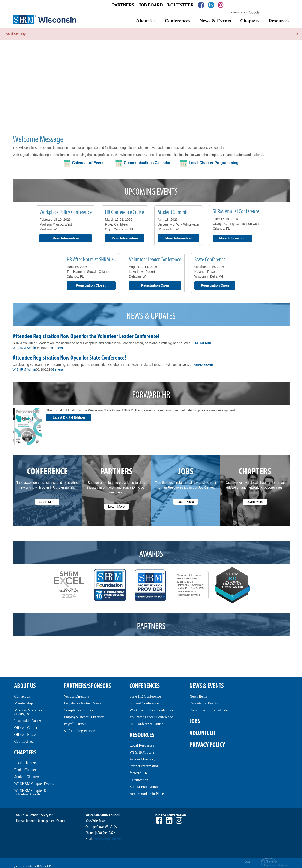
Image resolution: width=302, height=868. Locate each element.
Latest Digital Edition (69, 417)
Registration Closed (91, 285)
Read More (205, 343)
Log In (249, 862)
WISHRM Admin (24, 348)
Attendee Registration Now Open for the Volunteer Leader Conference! (86, 336)
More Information (66, 238)
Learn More (47, 502)
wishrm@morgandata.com (108, 839)
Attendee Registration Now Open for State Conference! (69, 358)
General (58, 348)
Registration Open (155, 285)
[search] (251, 12)
